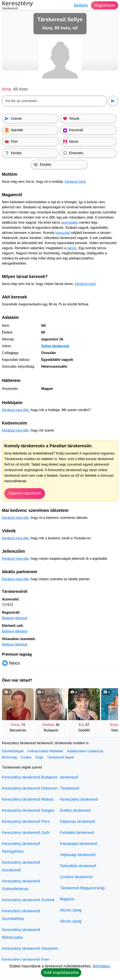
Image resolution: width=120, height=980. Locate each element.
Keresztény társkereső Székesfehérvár (21, 885)
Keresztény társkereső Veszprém (30, 948)
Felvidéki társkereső (77, 833)
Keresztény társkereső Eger (26, 960)
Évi (81, 725)
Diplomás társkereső (78, 822)
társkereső (69, 777)
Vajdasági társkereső (78, 855)
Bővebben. (102, 966)
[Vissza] (9, 709)
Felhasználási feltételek (45, 751)
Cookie (26, 757)
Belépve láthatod (15, 618)
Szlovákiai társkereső (78, 866)
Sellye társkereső (55, 346)
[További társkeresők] (111, 709)
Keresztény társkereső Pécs (26, 822)
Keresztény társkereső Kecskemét (21, 866)
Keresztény (17, 6)
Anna (15, 725)
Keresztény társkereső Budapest (30, 777)
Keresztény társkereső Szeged (28, 810)
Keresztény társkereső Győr (26, 833)
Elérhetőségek (13, 751)
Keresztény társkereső (79, 799)
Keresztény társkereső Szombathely (21, 915)
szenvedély (69, 222)
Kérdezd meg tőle (15, 410)
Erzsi (114, 725)
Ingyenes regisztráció (25, 493)
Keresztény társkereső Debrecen (30, 788)
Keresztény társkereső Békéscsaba (21, 934)
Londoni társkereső (76, 877)
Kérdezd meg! (75, 182)
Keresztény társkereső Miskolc (28, 799)
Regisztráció (104, 5)
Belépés (81, 5)
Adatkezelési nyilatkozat (85, 751)
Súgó (39, 757)
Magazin (67, 899)
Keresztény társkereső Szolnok (28, 900)
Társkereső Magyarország (82, 888)
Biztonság (9, 757)
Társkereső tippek (60, 757)
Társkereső (70, 788)
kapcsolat (63, 233)
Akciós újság (71, 910)
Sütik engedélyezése (61, 973)
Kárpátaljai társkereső (79, 844)
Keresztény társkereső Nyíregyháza (21, 848)
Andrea (48, 725)
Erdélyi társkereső (75, 810)
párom (72, 248)
